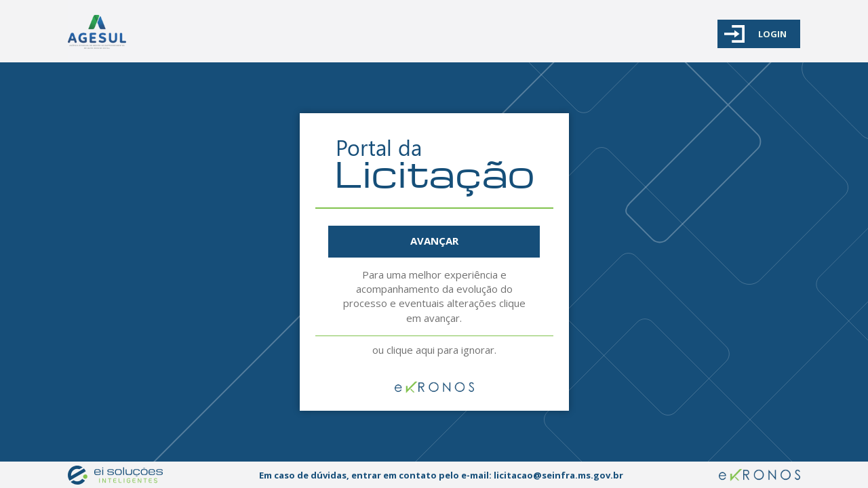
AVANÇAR (434, 241)
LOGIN (755, 34)
